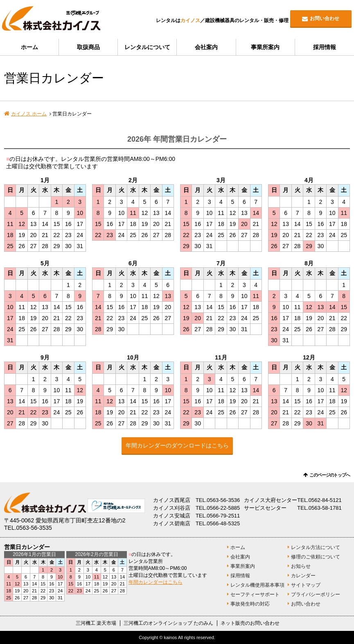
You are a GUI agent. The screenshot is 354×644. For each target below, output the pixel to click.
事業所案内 (265, 47)
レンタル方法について (316, 547)
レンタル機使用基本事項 (257, 585)
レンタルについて (147, 47)
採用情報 (325, 47)
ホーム (29, 47)
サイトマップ (306, 585)
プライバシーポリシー (316, 594)
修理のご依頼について (316, 557)
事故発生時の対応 (250, 604)
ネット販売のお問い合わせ (250, 623)
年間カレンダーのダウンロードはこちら (177, 445)
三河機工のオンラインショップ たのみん (168, 623)
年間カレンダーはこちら (156, 582)
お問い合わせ (325, 18)
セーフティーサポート (255, 594)
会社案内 (206, 47)
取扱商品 (88, 47)
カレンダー (303, 576)
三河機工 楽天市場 (96, 623)
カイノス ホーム (29, 114)
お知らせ (301, 566)
